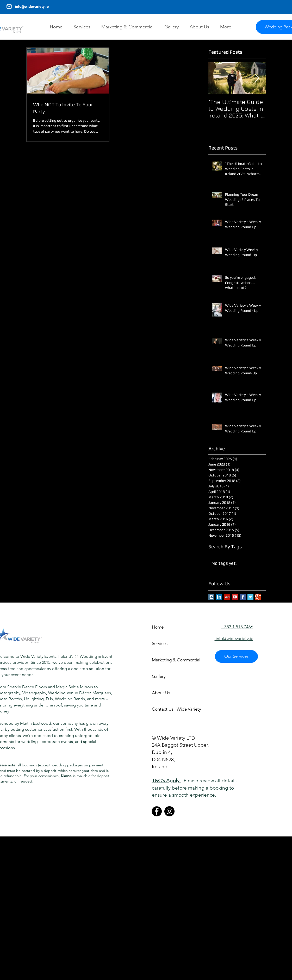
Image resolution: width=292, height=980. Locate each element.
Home (158, 627)
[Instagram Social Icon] (211, 597)
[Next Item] (257, 78)
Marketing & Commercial (170, 660)
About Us (161, 693)
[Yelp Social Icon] (227, 597)
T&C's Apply (166, 781)
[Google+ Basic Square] (258, 597)
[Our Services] (236, 656)
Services (160, 643)
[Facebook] (157, 811)
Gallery (159, 676)
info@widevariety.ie (32, 7)
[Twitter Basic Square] (250, 597)
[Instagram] (169, 811)
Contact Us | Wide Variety (170, 709)
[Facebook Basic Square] (243, 597)
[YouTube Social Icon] (235, 597)
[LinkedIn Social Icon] (219, 597)
